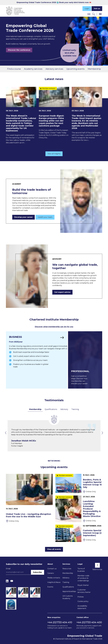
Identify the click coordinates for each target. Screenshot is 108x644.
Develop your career (23, 217)
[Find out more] (36, 360)
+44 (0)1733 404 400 (89, 622)
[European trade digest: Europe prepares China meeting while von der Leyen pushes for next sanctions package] (54, 113)
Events (50, 587)
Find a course (14, 69)
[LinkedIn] (7, 581)
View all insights (54, 154)
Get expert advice (62, 292)
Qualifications (51, 409)
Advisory (64, 409)
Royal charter (83, 585)
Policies (81, 596)
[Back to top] (97, 565)
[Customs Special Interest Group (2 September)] (79, 533)
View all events (54, 549)
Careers (51, 573)
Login (87, 9)
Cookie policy (83, 601)
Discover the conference (19, 50)
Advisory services (54, 69)
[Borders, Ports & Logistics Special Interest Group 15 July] (79, 483)
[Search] (93, 14)
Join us (97, 9)
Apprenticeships (69, 591)
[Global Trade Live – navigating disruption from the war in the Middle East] (29, 498)
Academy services (33, 69)
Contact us (52, 568)
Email (8, 568)
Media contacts (54, 577)
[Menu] (100, 14)
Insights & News (54, 582)
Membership (94, 69)
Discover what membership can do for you (54, 327)
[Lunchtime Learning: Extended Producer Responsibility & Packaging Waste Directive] (79, 509)
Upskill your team (45, 217)
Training (75, 409)
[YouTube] (12, 581)
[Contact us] (89, 14)
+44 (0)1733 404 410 (60, 622)
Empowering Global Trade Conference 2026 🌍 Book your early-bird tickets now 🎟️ (54, 2)
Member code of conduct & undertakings (83, 578)
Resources (67, 568)
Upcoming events (75, 69)
